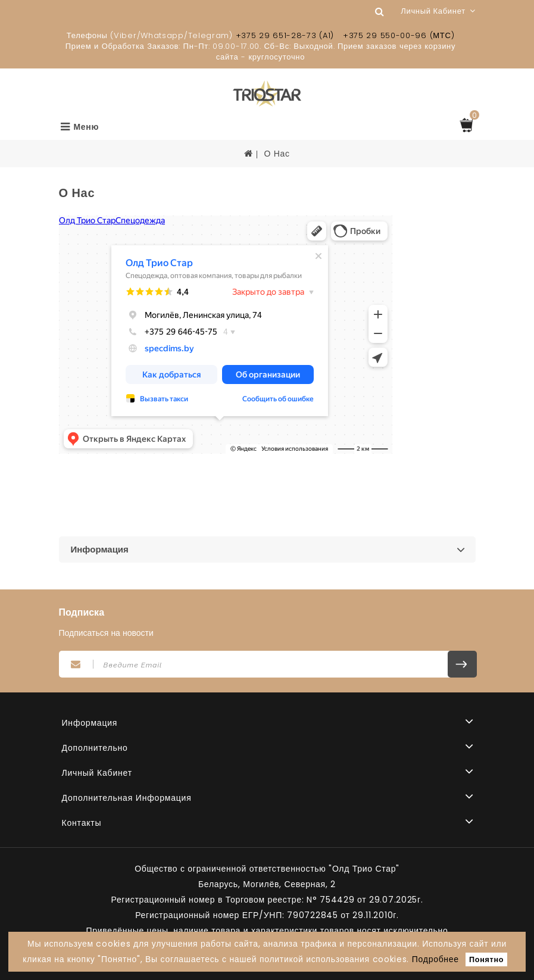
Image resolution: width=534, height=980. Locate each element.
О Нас (277, 154)
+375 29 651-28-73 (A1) (285, 35)
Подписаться (462, 664)
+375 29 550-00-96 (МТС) (399, 35)
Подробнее (435, 959)
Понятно (486, 959)
